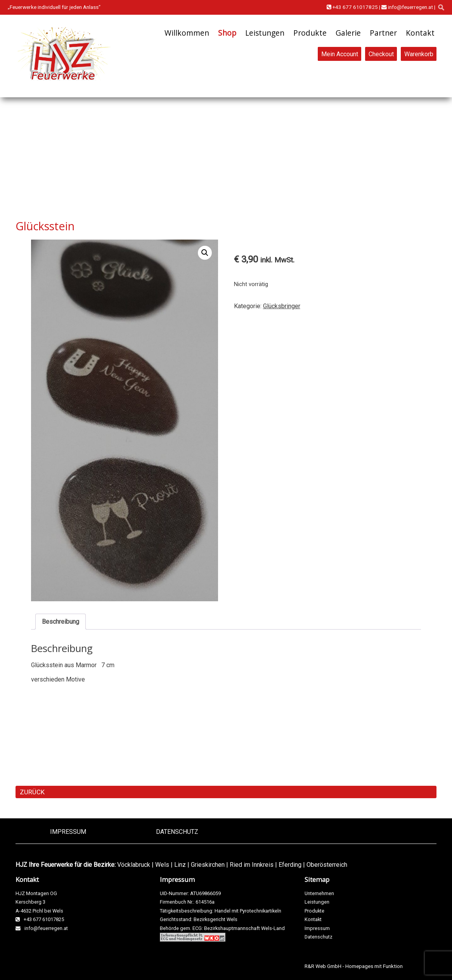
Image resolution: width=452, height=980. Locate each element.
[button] (205, 253)
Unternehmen (319, 893)
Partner (383, 33)
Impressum (68, 832)
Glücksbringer (282, 306)
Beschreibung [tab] (61, 622)
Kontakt (420, 33)
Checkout (381, 54)
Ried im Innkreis (252, 865)
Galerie (348, 33)
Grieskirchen (208, 865)
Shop (227, 33)
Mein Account (340, 54)
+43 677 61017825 (352, 7)
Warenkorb (419, 54)
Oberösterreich (327, 865)
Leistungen (265, 33)
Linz (180, 865)
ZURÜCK (32, 792)
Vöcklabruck (134, 865)
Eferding (290, 865)
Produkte (310, 33)
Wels (162, 865)
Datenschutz (177, 832)
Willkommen (187, 33)
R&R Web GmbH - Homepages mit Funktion (354, 966)
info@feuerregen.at (407, 7)
